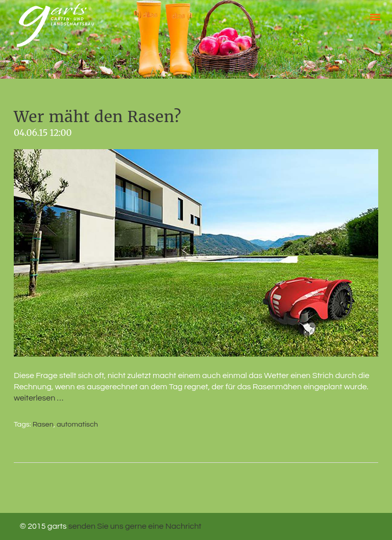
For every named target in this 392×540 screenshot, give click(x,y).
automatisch (77, 424)
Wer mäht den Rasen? (98, 116)
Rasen (43, 424)
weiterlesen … (39, 398)
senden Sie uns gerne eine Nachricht (135, 526)
